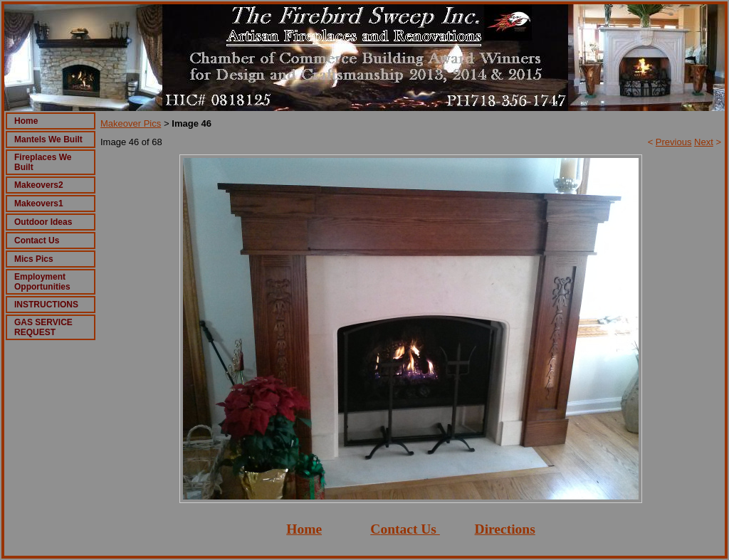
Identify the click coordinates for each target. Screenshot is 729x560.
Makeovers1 (39, 204)
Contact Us (37, 241)
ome (309, 529)
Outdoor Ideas (43, 222)
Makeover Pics (131, 123)
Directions (505, 529)
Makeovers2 (39, 185)
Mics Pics (34, 259)
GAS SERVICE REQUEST (43, 327)
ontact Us (408, 529)
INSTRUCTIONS (46, 305)
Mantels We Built (48, 139)
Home (26, 121)
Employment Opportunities (42, 282)
